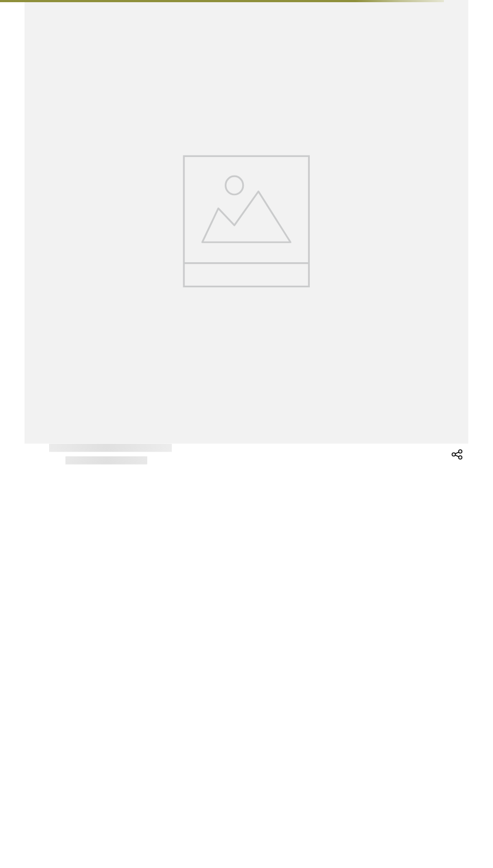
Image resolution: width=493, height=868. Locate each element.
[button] (458, 465)
